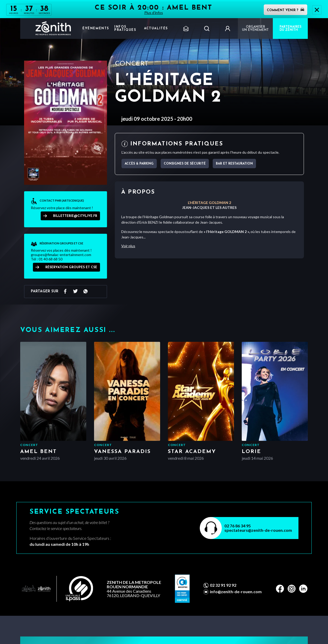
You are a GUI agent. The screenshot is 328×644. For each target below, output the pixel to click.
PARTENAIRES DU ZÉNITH (290, 29)
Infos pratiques (125, 29)
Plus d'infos (154, 13)
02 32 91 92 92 (223, 585)
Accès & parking (139, 164)
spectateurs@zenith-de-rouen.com (258, 530)
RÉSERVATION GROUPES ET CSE (71, 267)
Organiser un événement (255, 29)
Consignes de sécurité (185, 164)
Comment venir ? (286, 10)
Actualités (156, 29)
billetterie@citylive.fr (75, 216)
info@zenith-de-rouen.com (236, 592)
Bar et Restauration (234, 164)
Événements (96, 29)
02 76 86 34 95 (238, 526)
